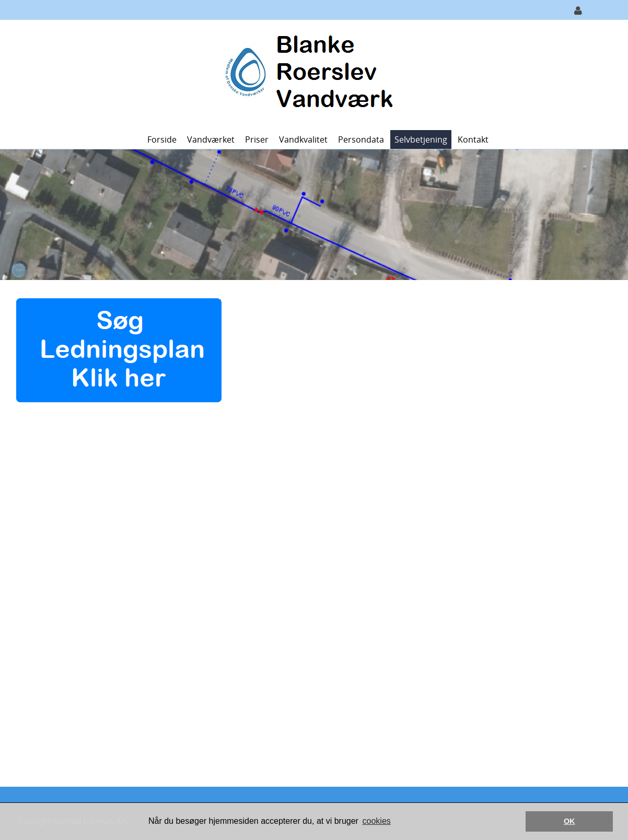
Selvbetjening (421, 139)
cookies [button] (377, 821)
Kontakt (473, 139)
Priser (257, 139)
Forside (162, 139)
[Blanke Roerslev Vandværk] (310, 74)
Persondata (361, 139)
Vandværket (211, 139)
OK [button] (569, 821)
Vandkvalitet (303, 139)
